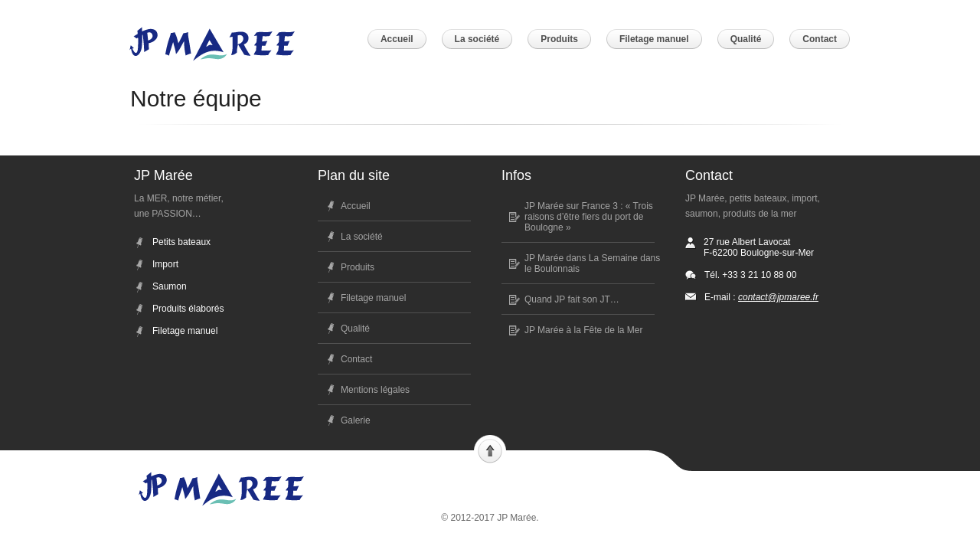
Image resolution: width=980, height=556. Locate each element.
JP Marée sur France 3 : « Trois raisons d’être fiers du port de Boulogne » (589, 217)
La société (362, 237)
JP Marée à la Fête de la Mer (584, 330)
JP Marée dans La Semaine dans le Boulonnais (592, 263)
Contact (356, 359)
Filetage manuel (373, 298)
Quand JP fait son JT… (572, 299)
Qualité (355, 329)
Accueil (356, 206)
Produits (358, 267)
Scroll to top (490, 450)
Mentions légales (375, 390)
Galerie (356, 420)
